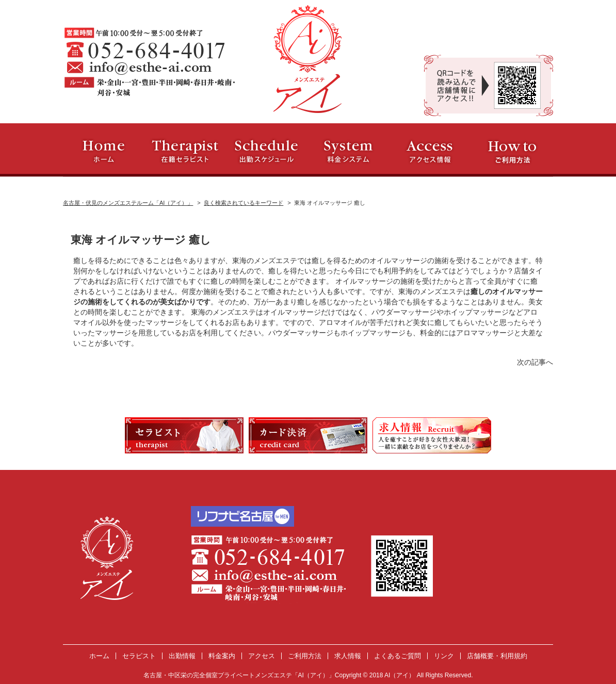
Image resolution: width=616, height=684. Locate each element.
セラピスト (139, 656)
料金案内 (222, 656)
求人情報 (348, 656)
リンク (444, 656)
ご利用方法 (305, 656)
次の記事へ (535, 362)
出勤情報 (182, 656)
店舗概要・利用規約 (497, 656)
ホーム (99, 656)
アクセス (262, 656)
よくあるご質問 (398, 656)
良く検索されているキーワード (244, 203)
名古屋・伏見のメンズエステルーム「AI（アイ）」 (128, 203)
